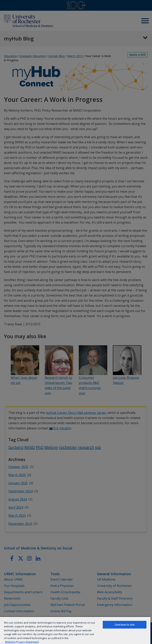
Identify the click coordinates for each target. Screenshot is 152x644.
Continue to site (125, 625)
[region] (75, 630)
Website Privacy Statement (22, 642)
